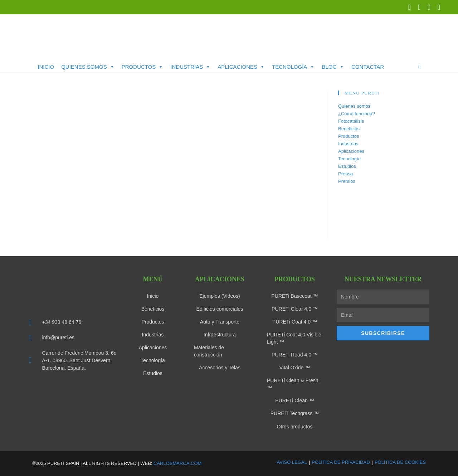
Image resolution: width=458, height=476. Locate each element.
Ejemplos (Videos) (220, 296)
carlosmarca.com (177, 463)
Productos (143, 67)
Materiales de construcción (209, 351)
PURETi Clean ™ (294, 400)
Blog (333, 67)
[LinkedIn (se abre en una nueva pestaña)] (419, 7)
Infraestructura (220, 335)
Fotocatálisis (351, 121)
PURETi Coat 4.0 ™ (295, 322)
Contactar (368, 67)
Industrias (190, 67)
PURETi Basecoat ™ (294, 296)
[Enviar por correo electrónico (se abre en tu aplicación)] (437, 7)
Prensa (345, 174)
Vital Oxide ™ (295, 368)
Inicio (46, 67)
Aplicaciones (241, 67)
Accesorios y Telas (220, 368)
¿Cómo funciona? (357, 114)
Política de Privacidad (341, 462)
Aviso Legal (292, 462)
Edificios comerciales (220, 309)
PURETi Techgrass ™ (295, 413)
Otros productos (295, 426)
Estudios (347, 166)
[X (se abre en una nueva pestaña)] (410, 7)
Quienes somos (88, 67)
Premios (347, 181)
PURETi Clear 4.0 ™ (295, 309)
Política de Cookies (400, 462)
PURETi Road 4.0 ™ (295, 355)
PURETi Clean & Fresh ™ (293, 384)
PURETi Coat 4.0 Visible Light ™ (294, 338)
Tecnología (293, 67)
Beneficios (349, 129)
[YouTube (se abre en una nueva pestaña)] (429, 7)
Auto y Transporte (220, 322)
